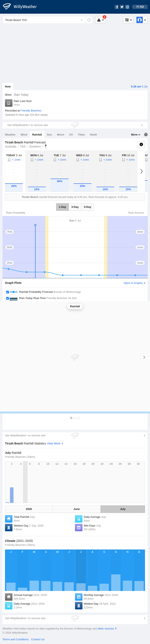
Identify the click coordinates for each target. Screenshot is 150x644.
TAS (23, 146)
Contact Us (38, 639)
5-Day (88, 207)
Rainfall (37, 135)
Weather (10, 135)
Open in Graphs (133, 283)
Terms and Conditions (16, 639)
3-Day (75, 207)
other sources (106, 629)
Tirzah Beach (46, 146)
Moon (61, 135)
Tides (81, 135)
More (134, 135)
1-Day (62, 207)
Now (8, 87)
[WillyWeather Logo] (22, 7)
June (76, 509)
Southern (35, 146)
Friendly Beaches (31, 111)
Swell (93, 135)
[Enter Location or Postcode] (48, 20)
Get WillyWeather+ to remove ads (28, 125)
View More (54, 443)
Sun (50, 135)
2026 (29, 509)
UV (71, 135)
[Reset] (82, 20)
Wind (24, 135)
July (123, 509)
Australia (11, 146)
